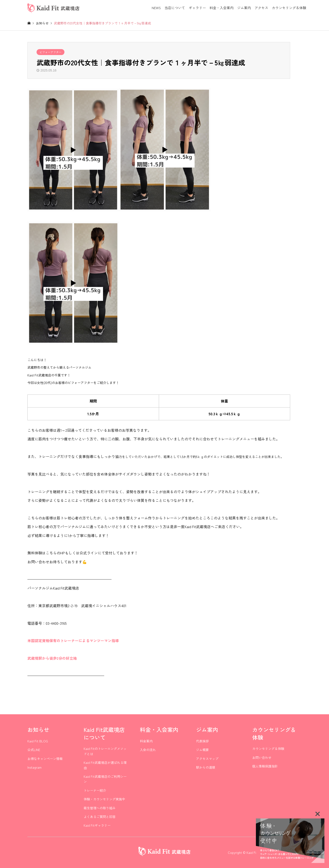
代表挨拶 (202, 741)
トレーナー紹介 (95, 790)
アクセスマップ (207, 759)
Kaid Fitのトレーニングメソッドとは (105, 751)
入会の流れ (148, 750)
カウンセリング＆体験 (289, 8)
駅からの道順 (206, 767)
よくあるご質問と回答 (100, 817)
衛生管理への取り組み (100, 808)
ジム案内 (244, 8)
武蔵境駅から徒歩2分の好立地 (52, 658)
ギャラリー (197, 8)
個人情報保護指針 (265, 766)
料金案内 (146, 741)
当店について (175, 8)
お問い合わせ (262, 757)
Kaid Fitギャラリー (97, 825)
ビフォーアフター (50, 52)
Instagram (34, 767)
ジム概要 (202, 750)
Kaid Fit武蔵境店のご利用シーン (105, 779)
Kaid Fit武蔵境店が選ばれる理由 (105, 765)
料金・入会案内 (222, 8)
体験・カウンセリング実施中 (104, 799)
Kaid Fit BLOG (38, 741)
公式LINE (34, 750)
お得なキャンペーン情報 (45, 759)
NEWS (156, 8)
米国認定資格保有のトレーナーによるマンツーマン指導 (73, 640)
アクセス (261, 8)
